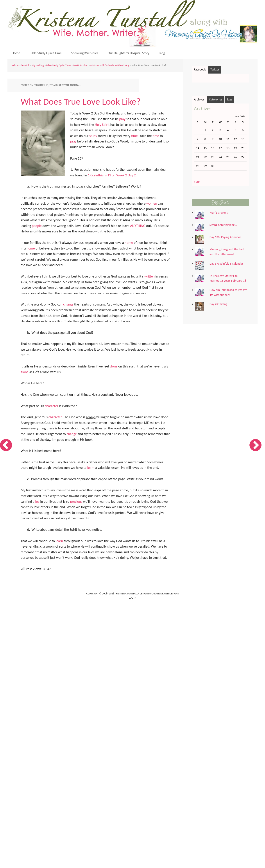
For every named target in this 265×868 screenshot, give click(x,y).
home (129, 243)
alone (113, 366)
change (68, 305)
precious (76, 502)
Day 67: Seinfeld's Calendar (226, 264)
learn (91, 468)
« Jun (197, 182)
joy (37, 502)
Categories (216, 100)
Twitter (215, 70)
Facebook (200, 70)
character (51, 406)
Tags (230, 100)
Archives (199, 100)
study (93, 136)
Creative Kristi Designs (165, 594)
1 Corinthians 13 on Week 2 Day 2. (112, 175)
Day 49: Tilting (218, 304)
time (134, 136)
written (150, 277)
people (37, 226)
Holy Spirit (102, 125)
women (152, 203)
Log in (132, 598)
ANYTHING (138, 226)
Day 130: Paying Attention (226, 237)
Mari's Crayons (219, 213)
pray (122, 119)
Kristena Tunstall (134, 24)
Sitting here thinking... (223, 225)
